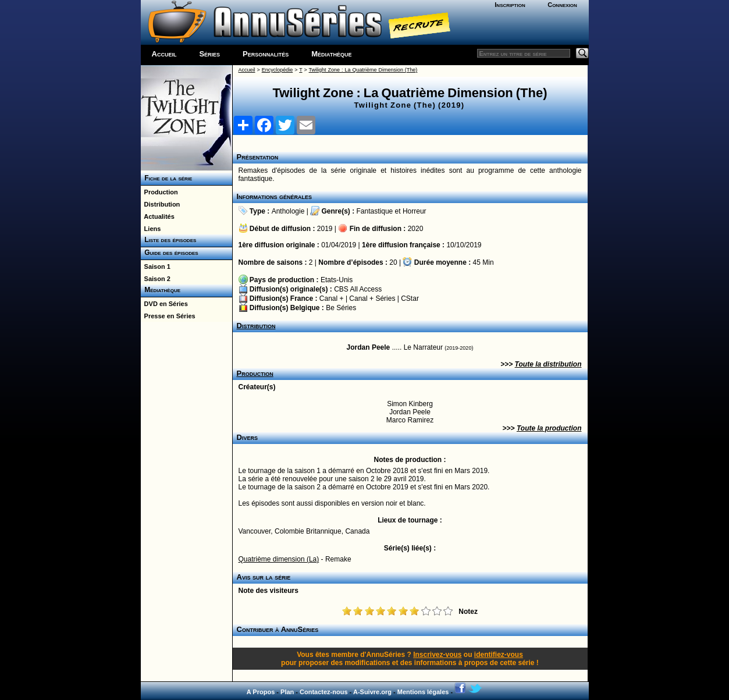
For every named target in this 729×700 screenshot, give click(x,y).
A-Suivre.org (372, 692)
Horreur (415, 211)
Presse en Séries (168, 316)
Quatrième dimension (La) (279, 559)
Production (159, 192)
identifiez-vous (499, 655)
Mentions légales (423, 692)
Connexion (562, 5)
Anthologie (288, 211)
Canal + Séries (372, 299)
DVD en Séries (164, 304)
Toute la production (549, 428)
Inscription (510, 5)
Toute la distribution (548, 364)
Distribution (161, 204)
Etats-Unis (337, 280)
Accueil (164, 54)
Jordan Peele (369, 347)
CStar (410, 299)
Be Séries (341, 308)
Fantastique (375, 211)
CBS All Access (358, 289)
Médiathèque (331, 54)
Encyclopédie (278, 70)
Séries (209, 54)
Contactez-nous (324, 692)
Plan (287, 692)
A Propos (261, 692)
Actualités (158, 216)
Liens (151, 229)
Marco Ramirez (410, 420)
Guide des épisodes (170, 253)
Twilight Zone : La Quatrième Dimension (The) (363, 70)
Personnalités (266, 54)
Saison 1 (156, 267)
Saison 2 (156, 279)
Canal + (332, 299)
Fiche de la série (167, 178)
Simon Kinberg (410, 404)
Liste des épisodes (169, 240)
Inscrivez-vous (437, 655)
